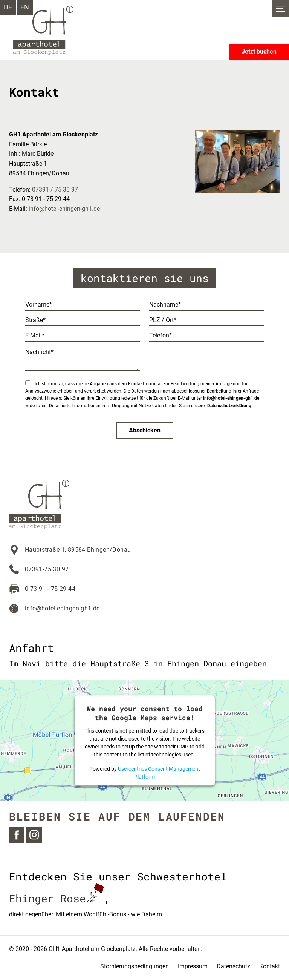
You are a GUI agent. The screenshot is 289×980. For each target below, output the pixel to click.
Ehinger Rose (57, 898)
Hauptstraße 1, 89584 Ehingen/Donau (78, 550)
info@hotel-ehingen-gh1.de (64, 209)
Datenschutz (233, 966)
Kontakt (270, 966)
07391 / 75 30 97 (55, 189)
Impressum (193, 966)
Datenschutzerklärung (229, 406)
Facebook (17, 835)
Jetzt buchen (259, 51)
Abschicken (145, 430)
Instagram (34, 835)
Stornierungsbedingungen (135, 966)
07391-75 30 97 (47, 569)
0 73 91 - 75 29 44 (50, 589)
